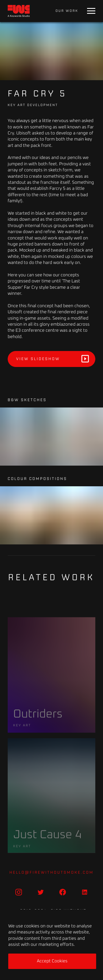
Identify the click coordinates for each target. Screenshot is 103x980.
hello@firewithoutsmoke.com (51, 872)
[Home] (19, 11)
